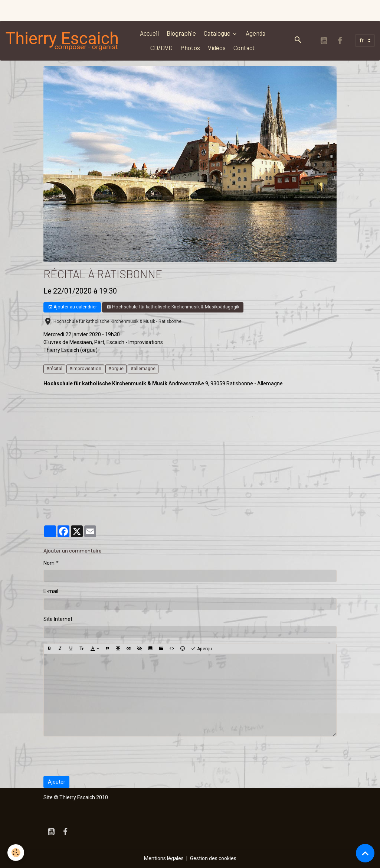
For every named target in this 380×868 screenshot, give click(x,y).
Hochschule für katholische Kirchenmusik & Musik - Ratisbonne (117, 321)
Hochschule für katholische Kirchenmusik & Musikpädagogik (173, 307)
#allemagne (143, 369)
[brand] (62, 41)
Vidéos (217, 48)
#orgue (116, 369)
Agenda (255, 33)
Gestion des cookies (213, 858)
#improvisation (85, 369)
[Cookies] (16, 853)
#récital (54, 369)
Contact (244, 48)
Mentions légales (164, 858)
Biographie (181, 33)
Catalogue (218, 33)
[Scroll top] (365, 853)
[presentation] (100, 756)
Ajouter (57, 782)
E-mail (51, 591)
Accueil (149, 33)
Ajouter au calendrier (72, 307)
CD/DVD (161, 48)
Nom (49, 563)
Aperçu (201, 649)
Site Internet (58, 619)
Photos (190, 48)
